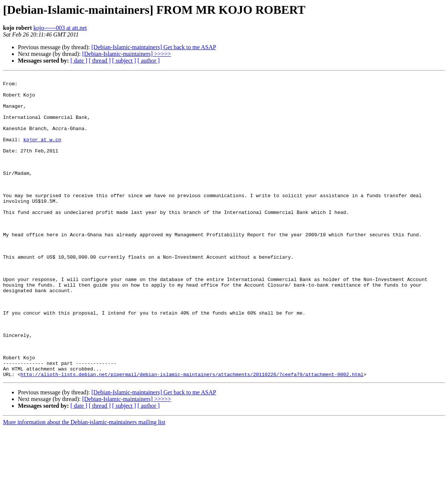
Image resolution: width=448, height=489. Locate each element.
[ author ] (149, 61)
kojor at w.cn (42, 153)
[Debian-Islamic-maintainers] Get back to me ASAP (154, 47)
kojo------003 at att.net (60, 28)
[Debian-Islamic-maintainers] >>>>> (126, 54)
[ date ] (79, 61)
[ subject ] (124, 61)
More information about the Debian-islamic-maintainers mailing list (84, 482)
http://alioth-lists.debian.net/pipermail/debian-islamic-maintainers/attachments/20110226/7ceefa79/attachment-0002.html (192, 435)
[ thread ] (100, 61)
